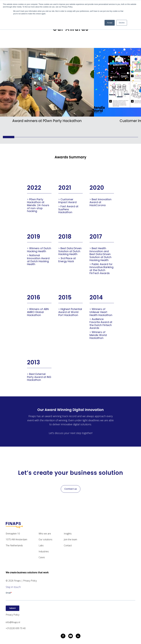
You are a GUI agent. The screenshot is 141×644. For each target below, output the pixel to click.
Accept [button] (110, 23)
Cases (42, 557)
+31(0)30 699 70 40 (16, 628)
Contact (68, 545)
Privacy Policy (30, 581)
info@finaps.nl (13, 622)
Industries (44, 551)
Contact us (71, 489)
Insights (68, 534)
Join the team (70, 539)
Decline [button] (122, 23)
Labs (41, 545)
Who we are (45, 534)
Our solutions (45, 539)
